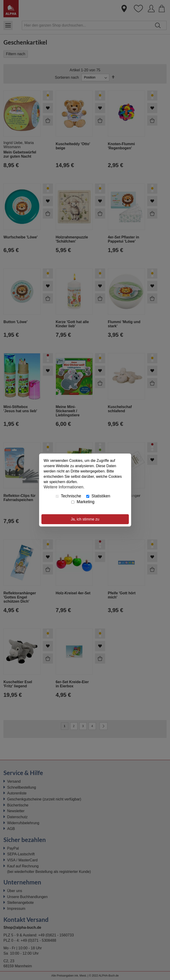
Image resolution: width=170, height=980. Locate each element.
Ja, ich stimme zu (85, 519)
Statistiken (98, 496)
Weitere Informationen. (64, 487)
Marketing (83, 502)
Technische (68, 496)
